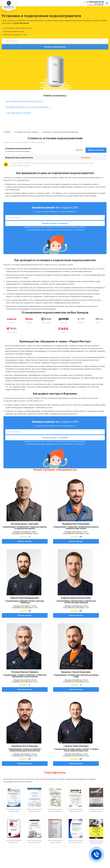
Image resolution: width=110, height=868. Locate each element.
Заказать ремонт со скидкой (55, 223)
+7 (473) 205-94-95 (95, 2)
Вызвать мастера (96, 150)
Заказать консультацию (55, 47)
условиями (79, 230)
